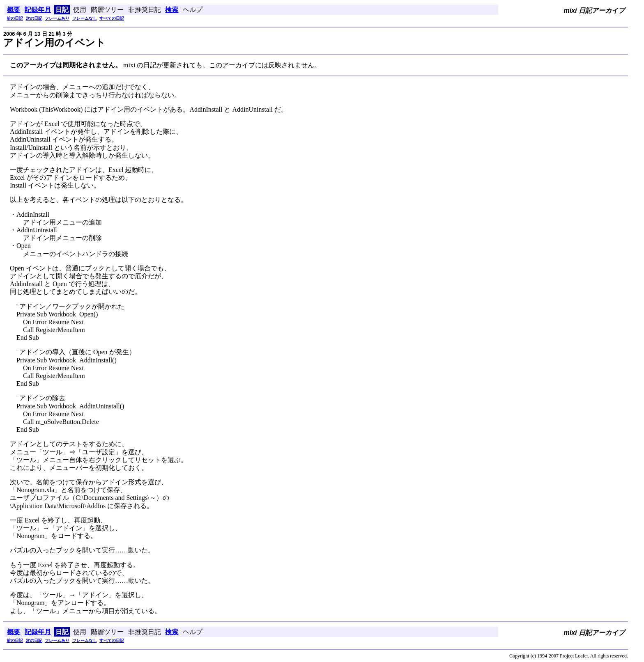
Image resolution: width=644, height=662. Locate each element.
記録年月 (38, 10)
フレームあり (57, 18)
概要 (14, 10)
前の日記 (15, 18)
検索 (172, 10)
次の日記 (34, 18)
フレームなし (85, 18)
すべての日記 (112, 18)
